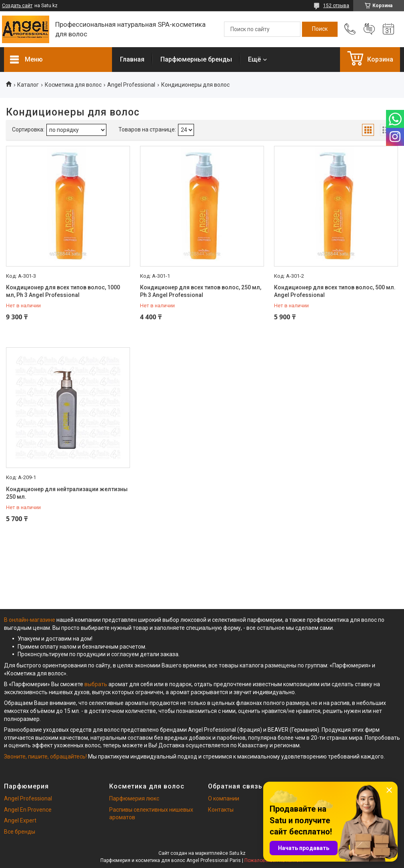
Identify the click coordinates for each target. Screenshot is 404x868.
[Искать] (320, 29)
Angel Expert (20, 820)
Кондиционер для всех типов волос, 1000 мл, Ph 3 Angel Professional (63, 291)
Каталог (28, 85)
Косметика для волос (73, 85)
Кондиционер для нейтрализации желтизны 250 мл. (67, 493)
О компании (224, 798)
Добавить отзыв (369, 29)
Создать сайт (17, 6)
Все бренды (20, 832)
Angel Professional (131, 85)
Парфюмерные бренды (196, 59)
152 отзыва (336, 6)
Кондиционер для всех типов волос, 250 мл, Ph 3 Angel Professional (201, 291)
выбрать (96, 684)
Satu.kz (237, 853)
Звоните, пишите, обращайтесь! (45, 757)
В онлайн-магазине (30, 620)
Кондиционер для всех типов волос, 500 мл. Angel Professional (335, 291)
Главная (132, 59)
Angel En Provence (28, 810)
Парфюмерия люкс (134, 798)
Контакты (221, 810)
